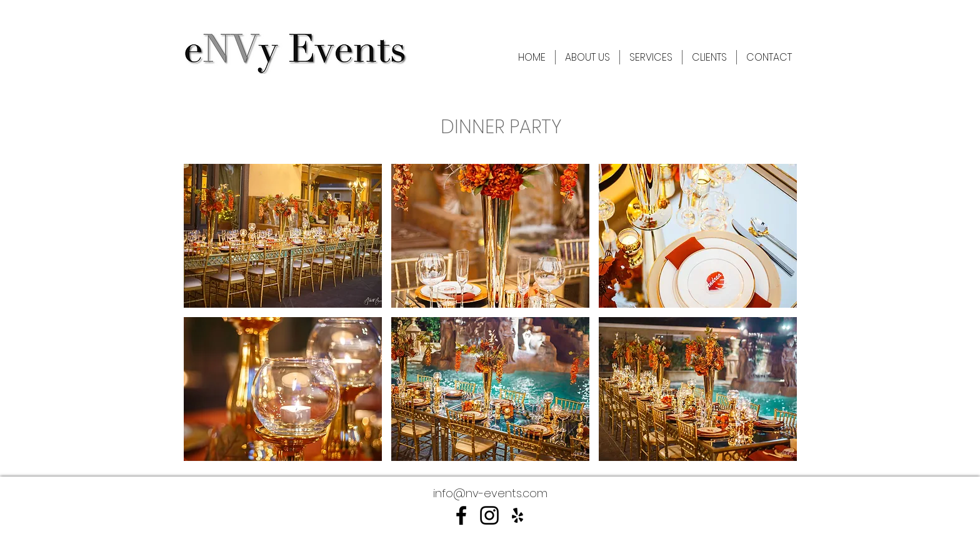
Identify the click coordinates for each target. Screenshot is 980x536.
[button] (283, 236)
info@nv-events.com (490, 493)
